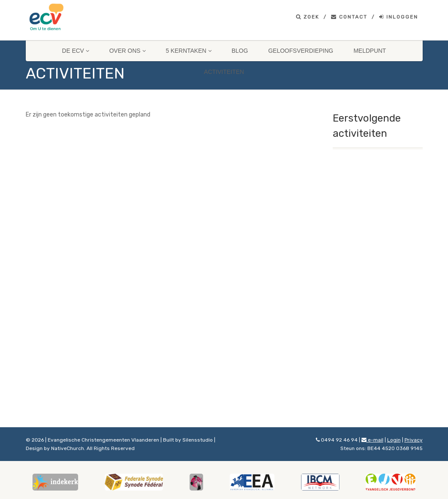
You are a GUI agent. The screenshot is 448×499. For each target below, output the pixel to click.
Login (394, 440)
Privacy (414, 440)
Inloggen (399, 17)
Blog (240, 51)
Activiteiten (224, 72)
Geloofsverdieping (301, 51)
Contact (349, 17)
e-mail (372, 440)
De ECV (76, 51)
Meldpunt (370, 51)
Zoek (308, 17)
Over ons (128, 51)
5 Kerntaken (188, 51)
